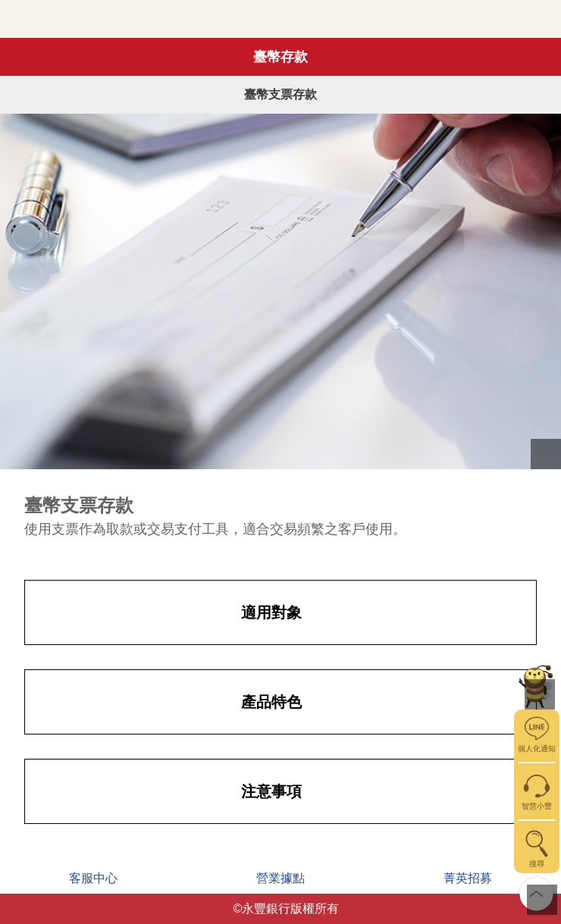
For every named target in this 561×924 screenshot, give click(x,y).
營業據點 (280, 878)
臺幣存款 (280, 57)
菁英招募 (468, 878)
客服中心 (93, 878)
